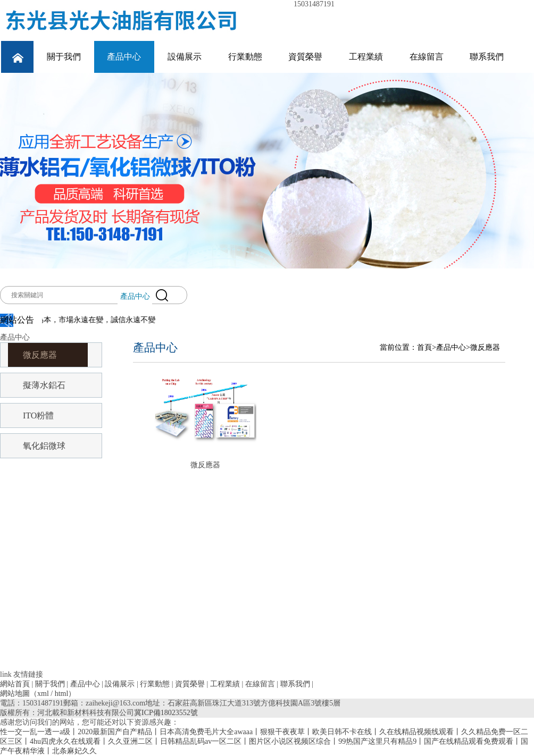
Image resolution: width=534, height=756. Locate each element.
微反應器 (40, 355)
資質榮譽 (305, 57)
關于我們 (64, 57)
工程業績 (366, 57)
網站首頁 (15, 684)
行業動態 (245, 57)
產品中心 (124, 57)
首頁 (424, 347)
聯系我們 (487, 57)
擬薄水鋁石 (44, 385)
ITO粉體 (38, 415)
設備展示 (185, 57)
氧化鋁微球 (44, 446)
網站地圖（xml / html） (38, 694)
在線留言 (427, 57)
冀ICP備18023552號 (166, 713)
